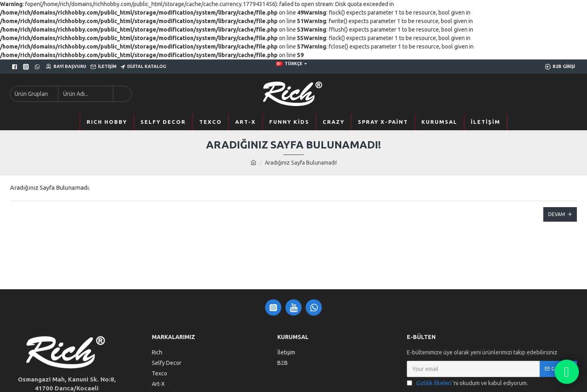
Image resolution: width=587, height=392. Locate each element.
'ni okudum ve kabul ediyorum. (467, 383)
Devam (557, 214)
